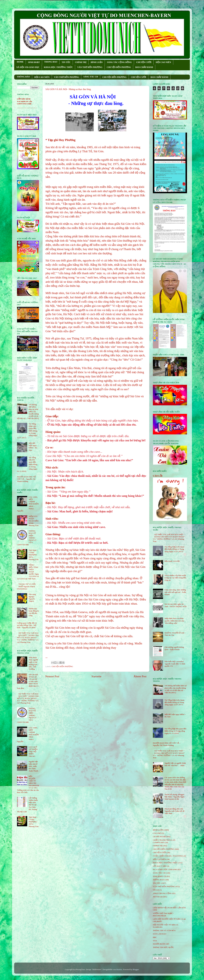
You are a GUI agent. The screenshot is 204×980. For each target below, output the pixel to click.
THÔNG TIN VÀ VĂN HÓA (164, 930)
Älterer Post (140, 676)
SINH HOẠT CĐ (160, 876)
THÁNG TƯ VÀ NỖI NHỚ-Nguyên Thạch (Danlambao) (26, 586)
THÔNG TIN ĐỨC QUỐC (163, 947)
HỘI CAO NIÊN (163, 62)
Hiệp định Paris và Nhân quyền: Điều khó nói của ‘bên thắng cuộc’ (174, 621)
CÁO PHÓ (157, 833)
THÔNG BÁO (23, 77)
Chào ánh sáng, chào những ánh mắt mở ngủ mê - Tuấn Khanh (175, 592)
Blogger (136, 969)
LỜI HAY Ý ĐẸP (160, 866)
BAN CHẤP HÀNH (144, 67)
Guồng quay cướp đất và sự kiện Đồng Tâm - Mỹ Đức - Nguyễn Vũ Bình (27, 625)
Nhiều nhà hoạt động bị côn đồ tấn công (34, 612)
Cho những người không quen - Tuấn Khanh (174, 648)
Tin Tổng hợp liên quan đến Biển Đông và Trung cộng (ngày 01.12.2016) (175, 731)
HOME (20, 62)
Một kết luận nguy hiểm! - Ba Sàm (33, 447)
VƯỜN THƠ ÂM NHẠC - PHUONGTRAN (163, 914)
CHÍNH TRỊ (81, 62)
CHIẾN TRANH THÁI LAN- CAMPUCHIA (164, 841)
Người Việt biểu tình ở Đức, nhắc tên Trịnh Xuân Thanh (33, 766)
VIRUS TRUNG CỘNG (162, 893)
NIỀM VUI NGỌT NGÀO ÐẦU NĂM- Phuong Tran (34, 521)
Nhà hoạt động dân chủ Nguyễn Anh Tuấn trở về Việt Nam (174, 811)
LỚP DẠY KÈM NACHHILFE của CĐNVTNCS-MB (25, 101)
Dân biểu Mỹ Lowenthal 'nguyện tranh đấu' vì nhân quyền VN (175, 664)
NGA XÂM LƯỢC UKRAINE (165, 869)
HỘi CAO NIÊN (159, 859)
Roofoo (119, 969)
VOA (155, 941)
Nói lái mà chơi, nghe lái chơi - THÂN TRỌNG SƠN (176, 605)
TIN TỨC (66, 62)
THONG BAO (51, 62)
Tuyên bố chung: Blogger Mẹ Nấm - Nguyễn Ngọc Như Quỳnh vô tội (175, 797)
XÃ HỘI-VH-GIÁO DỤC (28, 67)
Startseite (96, 676)
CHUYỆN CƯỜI (144, 62)
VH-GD (156, 890)
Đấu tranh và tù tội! (172, 561)
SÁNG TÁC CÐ (91, 77)
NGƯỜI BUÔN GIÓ (161, 944)
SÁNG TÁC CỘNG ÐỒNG (119, 62)
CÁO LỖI (158, 476)
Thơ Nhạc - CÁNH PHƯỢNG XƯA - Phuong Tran (34, 555)
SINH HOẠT (34, 62)
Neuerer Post (52, 676)
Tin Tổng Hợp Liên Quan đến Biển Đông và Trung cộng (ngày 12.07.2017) (174, 549)
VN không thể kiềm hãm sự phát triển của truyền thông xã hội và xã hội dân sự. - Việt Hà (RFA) (175, 689)
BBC (155, 937)
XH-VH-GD (158, 897)
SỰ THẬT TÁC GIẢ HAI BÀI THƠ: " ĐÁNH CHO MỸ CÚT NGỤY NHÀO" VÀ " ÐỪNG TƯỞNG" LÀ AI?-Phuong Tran (28, 638)
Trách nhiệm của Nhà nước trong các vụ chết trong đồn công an (175, 578)
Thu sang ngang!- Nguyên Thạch (32, 598)
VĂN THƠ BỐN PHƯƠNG (90, 67)
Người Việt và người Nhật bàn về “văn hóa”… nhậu (175, 764)
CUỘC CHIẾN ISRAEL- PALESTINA (168, 856)
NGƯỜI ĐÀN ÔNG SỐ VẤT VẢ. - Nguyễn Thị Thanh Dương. (26, 479)
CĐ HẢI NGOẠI (159, 837)
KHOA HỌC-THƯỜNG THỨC (58, 67)
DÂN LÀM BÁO (160, 934)
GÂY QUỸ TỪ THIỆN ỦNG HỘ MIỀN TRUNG (33, 752)
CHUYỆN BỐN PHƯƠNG (119, 67)
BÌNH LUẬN (97, 62)
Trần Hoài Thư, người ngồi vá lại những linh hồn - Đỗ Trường (33, 663)
